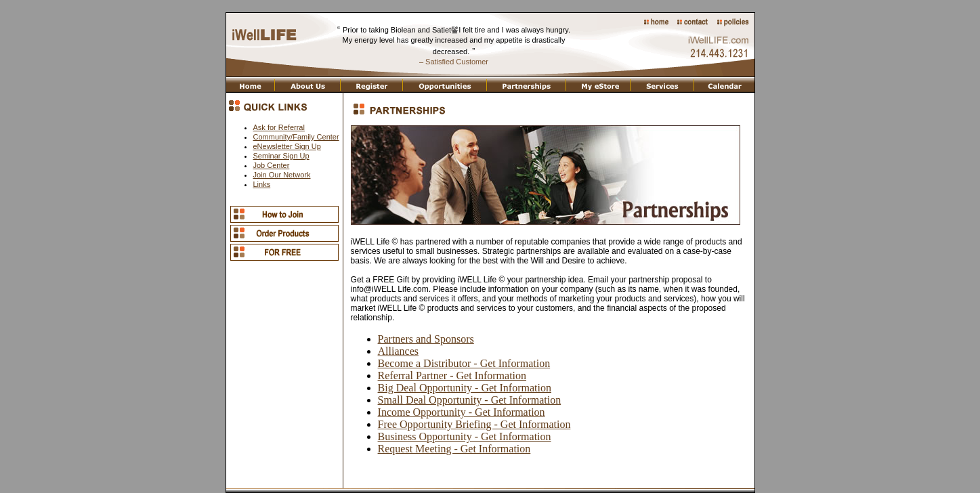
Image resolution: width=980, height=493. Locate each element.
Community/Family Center (296, 137)
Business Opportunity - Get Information (465, 436)
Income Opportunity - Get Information (462, 412)
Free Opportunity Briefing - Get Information (474, 424)
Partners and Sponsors (426, 339)
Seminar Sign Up (281, 156)
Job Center (272, 165)
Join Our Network (282, 175)
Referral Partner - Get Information (452, 376)
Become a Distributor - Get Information (464, 363)
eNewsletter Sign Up (287, 146)
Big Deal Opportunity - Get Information (465, 388)
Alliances (398, 351)
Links (262, 184)
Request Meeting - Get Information (454, 449)
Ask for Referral (279, 127)
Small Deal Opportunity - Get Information (470, 400)
